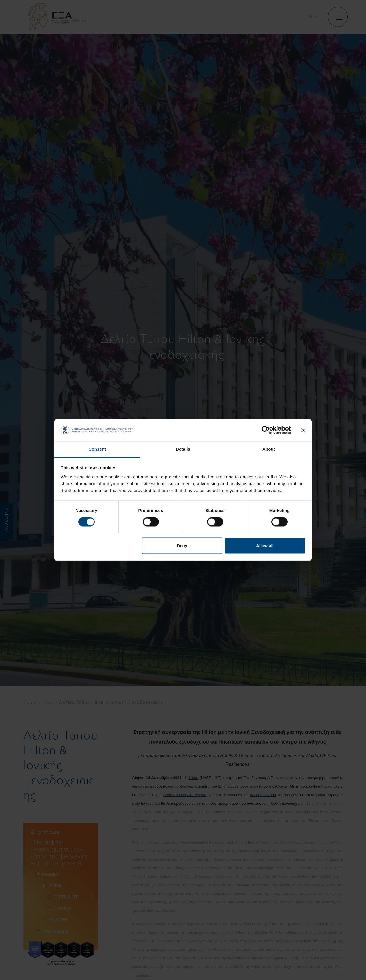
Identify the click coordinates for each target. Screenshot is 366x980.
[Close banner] (303, 430)
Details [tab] (183, 449)
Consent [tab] (97, 449)
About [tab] (269, 449)
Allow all (265, 546)
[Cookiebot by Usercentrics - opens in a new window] (266, 430)
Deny (182, 546)
